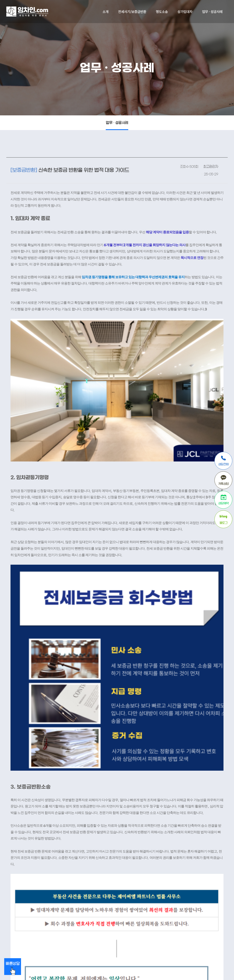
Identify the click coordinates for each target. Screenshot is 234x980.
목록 (195, 844)
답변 (217, 844)
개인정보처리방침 (42, 905)
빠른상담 (13, 968)
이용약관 (18, 905)
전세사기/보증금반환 (132, 12)
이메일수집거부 (70, 905)
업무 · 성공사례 (212, 12)
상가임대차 (185, 12)
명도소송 (162, 12)
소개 (106, 12)
